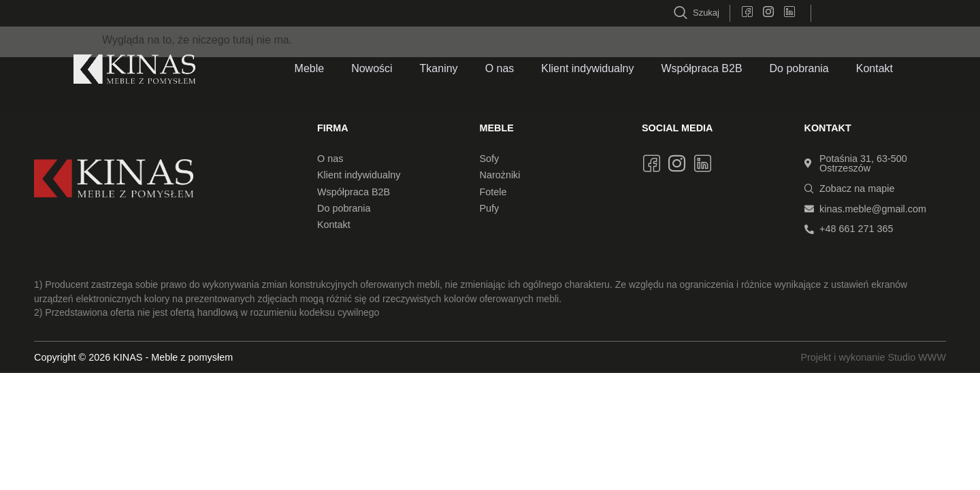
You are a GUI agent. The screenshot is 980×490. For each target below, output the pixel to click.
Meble (310, 68)
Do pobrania (799, 68)
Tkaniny (439, 68)
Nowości (372, 68)
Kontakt (875, 68)
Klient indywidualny (587, 68)
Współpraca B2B (701, 68)
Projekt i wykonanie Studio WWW (873, 357)
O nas (500, 68)
